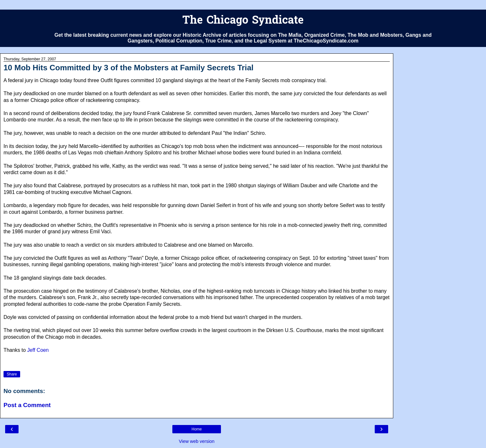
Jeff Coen (38, 350)
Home (197, 429)
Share (12, 374)
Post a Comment (27, 405)
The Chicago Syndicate (243, 21)
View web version (197, 441)
